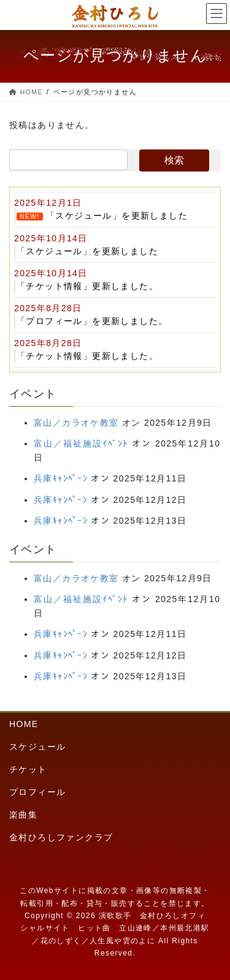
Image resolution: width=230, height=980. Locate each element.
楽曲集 (23, 815)
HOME (24, 724)
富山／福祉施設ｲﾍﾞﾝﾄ (81, 443)
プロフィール (37, 792)
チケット (28, 769)
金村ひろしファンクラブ (61, 837)
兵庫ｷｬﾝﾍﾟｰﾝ (61, 478)
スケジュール (37, 747)
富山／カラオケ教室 (76, 423)
